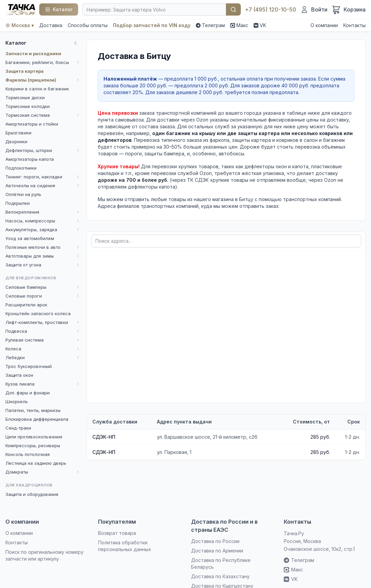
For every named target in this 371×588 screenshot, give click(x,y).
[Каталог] (59, 9)
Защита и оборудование (32, 494)
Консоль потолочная (28, 454)
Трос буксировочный (29, 366)
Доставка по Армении (217, 551)
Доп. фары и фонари (28, 393)
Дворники (16, 141)
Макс (239, 25)
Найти (233, 9)
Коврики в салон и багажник (37, 89)
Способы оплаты (88, 25)
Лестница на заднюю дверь (36, 463)
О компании (324, 25)
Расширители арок (26, 305)
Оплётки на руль (23, 194)
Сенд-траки (18, 428)
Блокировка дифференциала (37, 419)
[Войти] (314, 9)
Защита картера (25, 71)
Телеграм (210, 25)
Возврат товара (117, 533)
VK (260, 25)
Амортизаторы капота (30, 159)
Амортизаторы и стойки (32, 124)
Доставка (51, 25)
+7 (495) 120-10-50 (271, 9)
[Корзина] (349, 9)
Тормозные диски (25, 97)
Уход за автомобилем (30, 238)
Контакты (354, 25)
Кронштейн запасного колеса (38, 313)
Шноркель (17, 401)
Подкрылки (18, 203)
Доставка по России (215, 541)
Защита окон (19, 375)
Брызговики (18, 133)
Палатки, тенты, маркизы (33, 410)
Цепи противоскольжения (34, 437)
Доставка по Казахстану (220, 576)
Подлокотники (21, 168)
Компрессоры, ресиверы (33, 445)
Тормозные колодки (28, 106)
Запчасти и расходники (33, 53)
